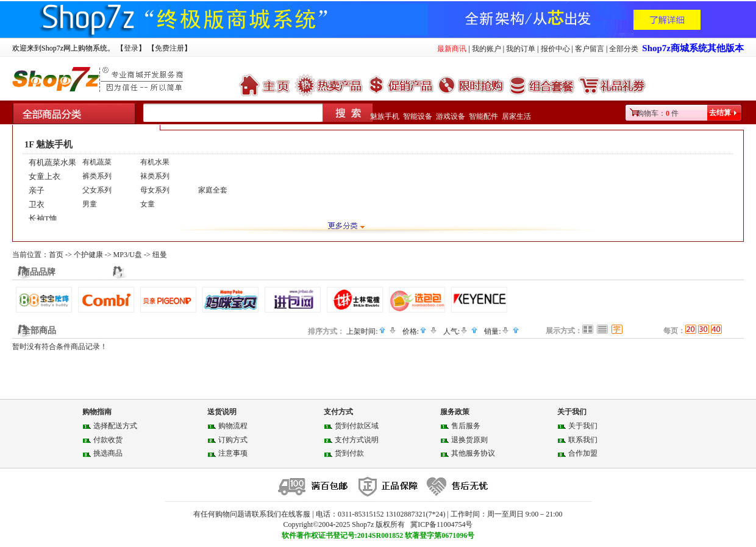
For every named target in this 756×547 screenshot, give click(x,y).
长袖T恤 (43, 218)
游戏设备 (451, 116)
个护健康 (88, 255)
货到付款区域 (357, 426)
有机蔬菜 (97, 162)
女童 (148, 204)
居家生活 (516, 116)
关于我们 (583, 426)
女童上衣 (45, 176)
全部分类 (624, 49)
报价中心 (555, 49)
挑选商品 (108, 453)
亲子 (37, 190)
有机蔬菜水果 (52, 162)
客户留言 (590, 49)
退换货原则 (469, 440)
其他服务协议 (473, 453)
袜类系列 (155, 176)
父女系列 (97, 190)
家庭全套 (213, 190)
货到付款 (349, 453)
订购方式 (233, 440)
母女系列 (155, 190)
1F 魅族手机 (48, 144)
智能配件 (483, 116)
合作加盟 (583, 453)
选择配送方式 (115, 426)
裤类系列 (97, 176)
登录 (131, 48)
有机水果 (155, 162)
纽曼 (160, 255)
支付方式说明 (357, 440)
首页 (56, 255)
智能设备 (418, 116)
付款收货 (108, 440)
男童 (90, 204)
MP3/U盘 (128, 255)
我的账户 (487, 49)
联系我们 (583, 440)
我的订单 (521, 49)
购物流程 (233, 426)
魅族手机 (385, 116)
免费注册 (169, 48)
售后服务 (466, 426)
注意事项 (233, 453)
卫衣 (37, 204)
